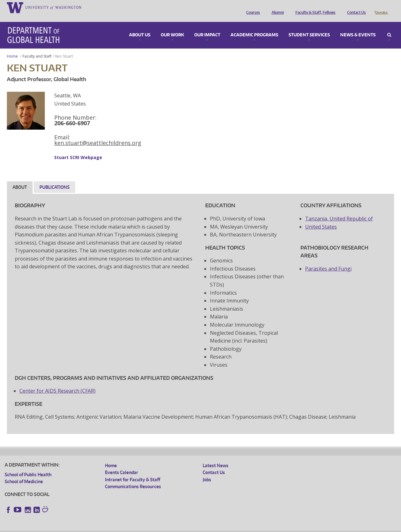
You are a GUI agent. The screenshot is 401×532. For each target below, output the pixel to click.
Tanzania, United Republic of (339, 210)
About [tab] (20, 178)
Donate (381, 7)
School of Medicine (24, 473)
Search (389, 26)
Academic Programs (254, 26)
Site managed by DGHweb (150, 527)
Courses (252, 7)
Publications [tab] (55, 178)
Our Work (172, 26)
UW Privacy (88, 527)
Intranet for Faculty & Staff (133, 471)
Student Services (309, 26)
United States (321, 218)
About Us (140, 26)
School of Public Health (28, 466)
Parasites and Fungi (328, 260)
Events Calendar (122, 464)
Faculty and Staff (37, 47)
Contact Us (355, 7)
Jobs (207, 471)
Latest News (216, 457)
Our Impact (207, 26)
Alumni (276, 7)
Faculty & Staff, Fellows (314, 7)
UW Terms (113, 527)
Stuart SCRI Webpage (78, 149)
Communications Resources (133, 478)
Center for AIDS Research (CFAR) (57, 382)
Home (12, 47)
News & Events (358, 26)
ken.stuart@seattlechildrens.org (98, 134)
